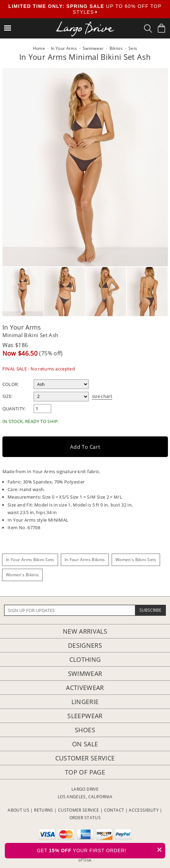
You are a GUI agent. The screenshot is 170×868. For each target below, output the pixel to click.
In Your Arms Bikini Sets (30, 560)
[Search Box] (148, 29)
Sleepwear (85, 716)
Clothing (85, 659)
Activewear (85, 688)
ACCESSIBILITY (144, 810)
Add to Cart (85, 447)
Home (39, 48)
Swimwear (85, 674)
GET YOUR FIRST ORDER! (101, 850)
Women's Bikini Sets (136, 560)
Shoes (85, 730)
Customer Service (85, 758)
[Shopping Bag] (161, 28)
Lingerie (85, 702)
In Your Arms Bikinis (85, 560)
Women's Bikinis (22, 575)
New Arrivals (85, 631)
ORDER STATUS (85, 818)
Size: (8, 396)
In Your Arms (22, 327)
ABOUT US (18, 810)
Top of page (85, 772)
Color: (11, 384)
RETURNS (44, 810)
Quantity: (14, 409)
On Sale (85, 744)
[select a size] (61, 397)
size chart (102, 396)
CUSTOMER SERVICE (79, 810)
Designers (85, 645)
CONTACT (114, 810)
